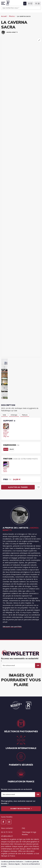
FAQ (23, 828)
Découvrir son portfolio (12, 627)
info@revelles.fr (7, 836)
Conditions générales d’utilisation (12, 862)
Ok (38, 665)
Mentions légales (14, 864)
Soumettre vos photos (21, 809)
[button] (3, 3)
